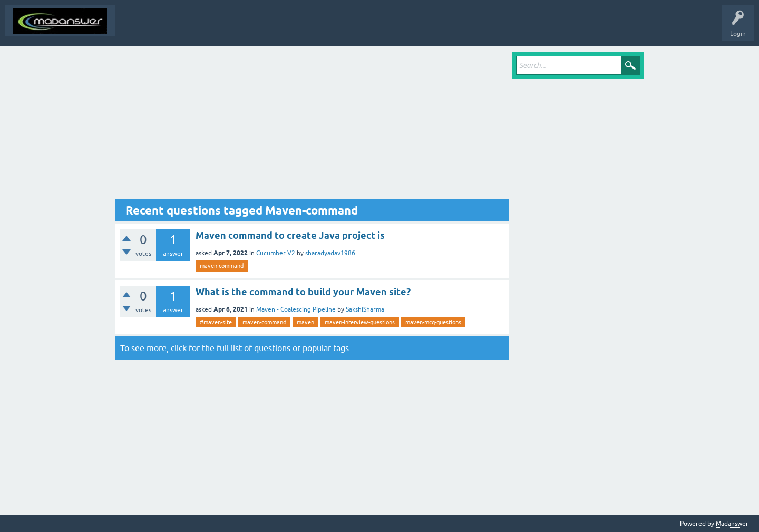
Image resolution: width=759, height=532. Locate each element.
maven (305, 322)
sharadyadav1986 (330, 253)
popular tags (326, 348)
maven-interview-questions (360, 322)
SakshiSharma (365, 309)
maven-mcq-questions (433, 322)
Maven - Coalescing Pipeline (296, 309)
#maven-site (216, 322)
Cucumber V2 (276, 253)
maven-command (222, 266)
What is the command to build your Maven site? (303, 292)
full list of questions (254, 348)
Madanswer (732, 524)
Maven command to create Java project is (290, 235)
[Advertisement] (312, 125)
